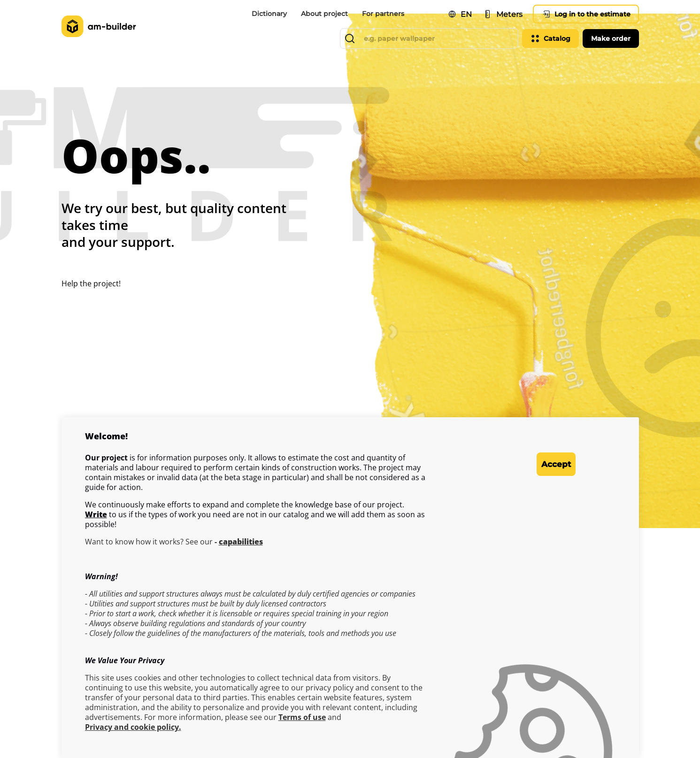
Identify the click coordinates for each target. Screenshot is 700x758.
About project (324, 14)
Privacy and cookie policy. (133, 727)
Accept (538, 464)
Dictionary (269, 14)
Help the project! (91, 283)
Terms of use (302, 717)
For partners (383, 14)
